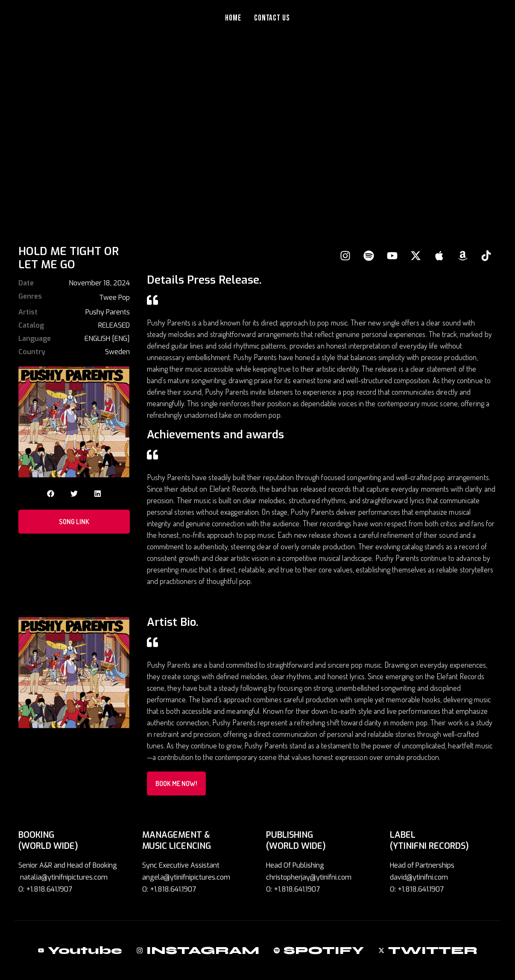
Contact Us (272, 18)
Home (233, 18)
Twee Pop (114, 298)
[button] (51, 494)
